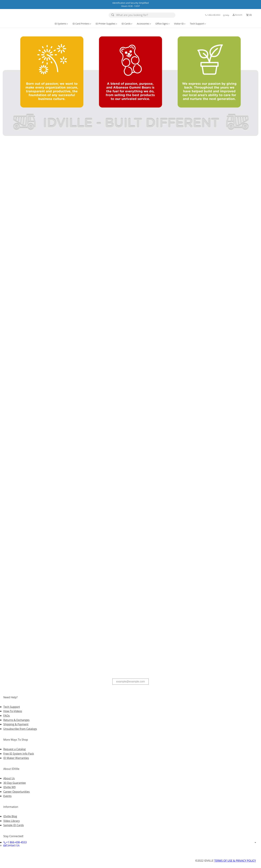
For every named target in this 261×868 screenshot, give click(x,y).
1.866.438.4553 (212, 15)
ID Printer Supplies (107, 24)
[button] (226, 15)
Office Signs (163, 24)
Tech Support (198, 24)
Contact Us (11, 845)
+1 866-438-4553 (15, 842)
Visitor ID (180, 24)
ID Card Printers (82, 24)
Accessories (144, 24)
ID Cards (127, 24)
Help (226, 15)
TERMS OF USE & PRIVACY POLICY (235, 861)
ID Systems (62, 24)
